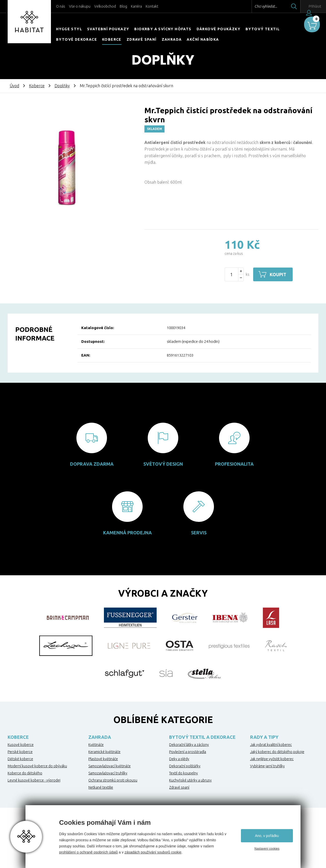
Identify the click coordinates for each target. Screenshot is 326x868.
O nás (61, 6)
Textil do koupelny (184, 773)
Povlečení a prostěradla (188, 752)
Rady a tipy (264, 737)
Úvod (14, 86)
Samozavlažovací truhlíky (108, 773)
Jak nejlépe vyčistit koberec (272, 759)
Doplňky (62, 86)
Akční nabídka (203, 39)
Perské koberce (20, 752)
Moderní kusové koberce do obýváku (37, 766)
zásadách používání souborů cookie (153, 852)
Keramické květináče (104, 752)
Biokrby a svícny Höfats (163, 29)
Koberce (112, 39)
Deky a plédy (179, 759)
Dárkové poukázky (219, 29)
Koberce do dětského (25, 773)
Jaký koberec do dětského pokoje (277, 752)
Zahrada (172, 39)
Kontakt (152, 6)
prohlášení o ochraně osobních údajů (88, 852)
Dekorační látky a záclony (189, 745)
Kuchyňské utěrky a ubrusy (190, 780)
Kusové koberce (21, 745)
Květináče (96, 745)
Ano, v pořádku (267, 836)
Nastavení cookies (267, 849)
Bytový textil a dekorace (202, 737)
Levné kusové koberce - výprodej (34, 780)
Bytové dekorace (77, 39)
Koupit (279, 274)
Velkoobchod (105, 6)
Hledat (282, 6)
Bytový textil (263, 29)
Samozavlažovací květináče (110, 766)
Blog (123, 6)
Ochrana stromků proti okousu (113, 780)
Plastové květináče (103, 759)
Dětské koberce (20, 759)
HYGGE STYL (69, 29)
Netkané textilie (101, 787)
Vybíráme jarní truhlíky (267, 766)
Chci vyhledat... (254, 6)
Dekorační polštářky (185, 766)
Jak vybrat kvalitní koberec (271, 745)
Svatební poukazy (108, 29)
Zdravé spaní (142, 39)
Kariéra (136, 6)
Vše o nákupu (80, 6)
